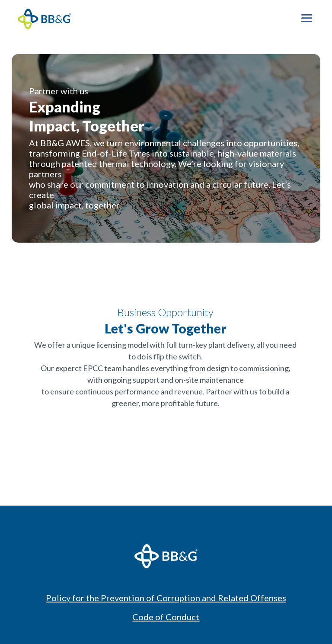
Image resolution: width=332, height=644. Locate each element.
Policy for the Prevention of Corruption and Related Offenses (166, 598)
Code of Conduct (166, 617)
